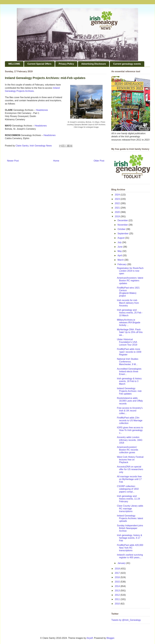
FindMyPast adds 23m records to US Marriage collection (130, 420)
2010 (118, 604)
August (121, 238)
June (120, 247)
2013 (118, 591)
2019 (118, 216)
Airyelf (90, 638)
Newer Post (13, 161)
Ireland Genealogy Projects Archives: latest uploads (130, 518)
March (121, 260)
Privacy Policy (66, 64)
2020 (118, 212)
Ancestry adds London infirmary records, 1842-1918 (130, 440)
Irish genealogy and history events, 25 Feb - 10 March (130, 313)
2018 (118, 569)
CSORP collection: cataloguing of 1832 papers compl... (128, 489)
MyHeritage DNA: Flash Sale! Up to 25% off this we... (130, 332)
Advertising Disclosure (94, 64)
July (120, 242)
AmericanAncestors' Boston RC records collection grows (128, 450)
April (120, 255)
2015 (118, 582)
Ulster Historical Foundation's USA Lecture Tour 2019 (127, 342)
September (123, 234)
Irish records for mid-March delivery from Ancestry (128, 303)
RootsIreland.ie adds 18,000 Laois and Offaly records (130, 401)
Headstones (42, 110)
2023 (118, 199)
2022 (118, 203)
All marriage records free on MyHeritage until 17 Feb (129, 479)
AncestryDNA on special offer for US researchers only (130, 469)
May (120, 251)
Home (56, 161)
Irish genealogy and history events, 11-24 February (129, 499)
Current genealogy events (127, 64)
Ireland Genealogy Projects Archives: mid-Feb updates (129, 391)
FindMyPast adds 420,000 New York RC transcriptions (130, 548)
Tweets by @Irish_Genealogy (126, 620)
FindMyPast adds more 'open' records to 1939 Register (129, 352)
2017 (118, 573)
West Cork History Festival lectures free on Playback (130, 460)
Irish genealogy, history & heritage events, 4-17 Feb (129, 538)
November (123, 225)
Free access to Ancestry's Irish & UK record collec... (130, 411)
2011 (118, 599)
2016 (118, 577)
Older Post (99, 161)
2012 (118, 595)
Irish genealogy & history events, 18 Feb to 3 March (129, 381)
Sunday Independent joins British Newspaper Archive (130, 528)
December (123, 220)
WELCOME (14, 64)
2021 (118, 208)
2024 (118, 195)
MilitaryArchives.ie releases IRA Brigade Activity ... (129, 322)
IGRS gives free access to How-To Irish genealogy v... (130, 430)
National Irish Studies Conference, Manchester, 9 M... (128, 362)
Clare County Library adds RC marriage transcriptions (130, 508)
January (122, 563)
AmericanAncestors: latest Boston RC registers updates (130, 281)
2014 (118, 586)
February (122, 264)
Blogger (110, 638)
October (122, 229)
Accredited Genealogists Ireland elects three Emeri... (129, 371)
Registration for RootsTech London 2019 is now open (130, 271)
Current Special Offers (39, 64)
